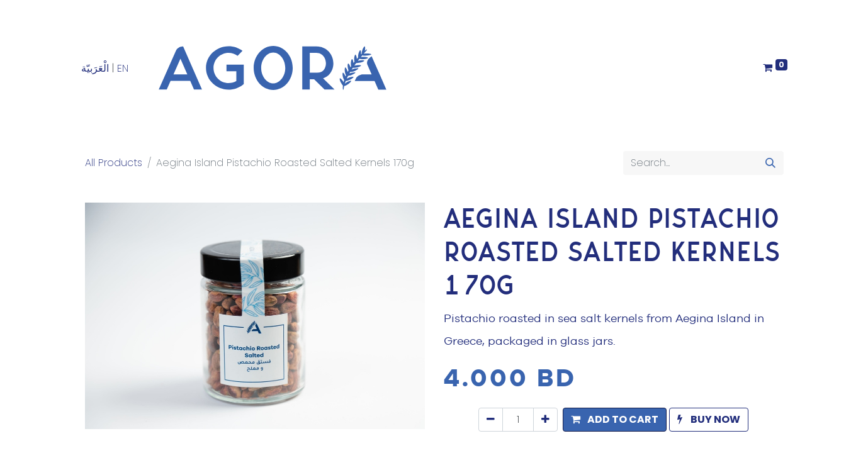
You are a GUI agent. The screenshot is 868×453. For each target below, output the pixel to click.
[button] (615, 420)
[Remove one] (491, 420)
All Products (114, 163)
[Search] (770, 163)
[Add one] (545, 420)
